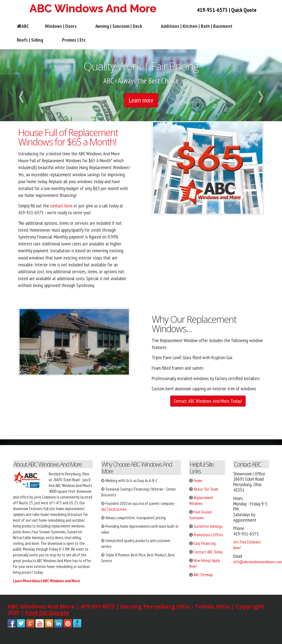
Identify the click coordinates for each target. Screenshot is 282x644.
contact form (61, 206)
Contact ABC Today (208, 552)
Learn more (141, 100)
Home (198, 481)
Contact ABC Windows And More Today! (208, 401)
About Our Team (206, 489)
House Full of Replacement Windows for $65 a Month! (68, 137)
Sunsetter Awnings (208, 526)
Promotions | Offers (208, 535)
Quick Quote (244, 10)
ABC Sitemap (203, 575)
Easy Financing (205, 543)
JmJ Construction (114, 509)
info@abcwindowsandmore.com (257, 562)
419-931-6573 (212, 10)
